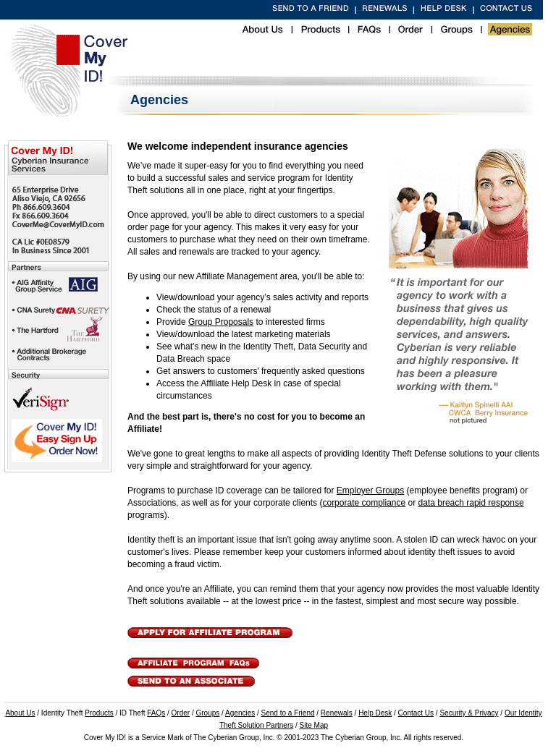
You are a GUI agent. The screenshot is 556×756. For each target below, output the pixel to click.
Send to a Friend (288, 713)
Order (181, 713)
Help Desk (375, 713)
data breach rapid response (471, 503)
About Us (20, 713)
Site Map (314, 725)
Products (99, 713)
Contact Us (416, 713)
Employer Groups (370, 490)
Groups (208, 713)
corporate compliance (364, 503)
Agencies (240, 713)
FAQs (156, 713)
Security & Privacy (469, 713)
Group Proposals (221, 322)
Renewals (337, 713)
